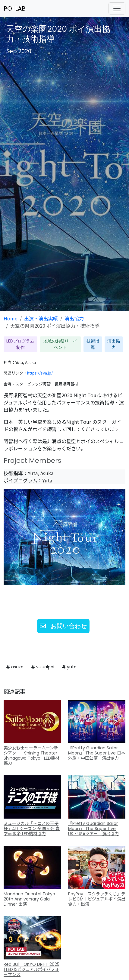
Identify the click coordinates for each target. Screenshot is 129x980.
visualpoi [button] (43, 667)
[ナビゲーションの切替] (117, 8)
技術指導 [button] (93, 344)
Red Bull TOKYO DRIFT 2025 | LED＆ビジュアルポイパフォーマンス (31, 969)
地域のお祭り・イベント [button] (60, 344)
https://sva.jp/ (40, 373)
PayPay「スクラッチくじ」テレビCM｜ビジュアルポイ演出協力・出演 (97, 899)
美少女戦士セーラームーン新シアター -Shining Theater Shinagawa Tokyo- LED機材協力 (31, 755)
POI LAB (15, 8)
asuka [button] (15, 667)
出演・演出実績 (41, 318)
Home (11, 318)
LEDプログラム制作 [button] (20, 344)
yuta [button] (69, 667)
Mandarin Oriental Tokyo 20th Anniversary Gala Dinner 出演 (29, 899)
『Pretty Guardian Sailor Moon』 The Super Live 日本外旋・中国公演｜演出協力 (97, 753)
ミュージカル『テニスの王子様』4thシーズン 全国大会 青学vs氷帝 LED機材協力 (32, 829)
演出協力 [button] (114, 344)
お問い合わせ (63, 626)
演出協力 (74, 318)
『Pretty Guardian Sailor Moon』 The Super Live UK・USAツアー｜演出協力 (93, 829)
